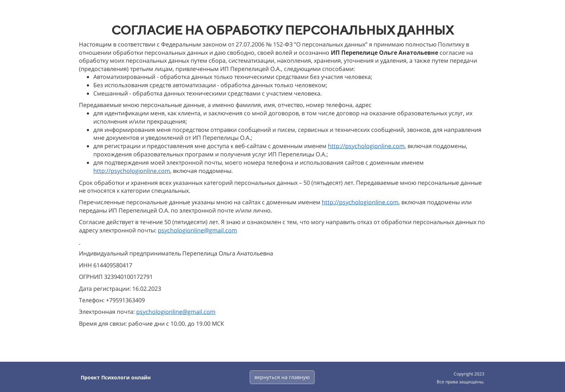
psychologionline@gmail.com (197, 230)
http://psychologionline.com (366, 146)
